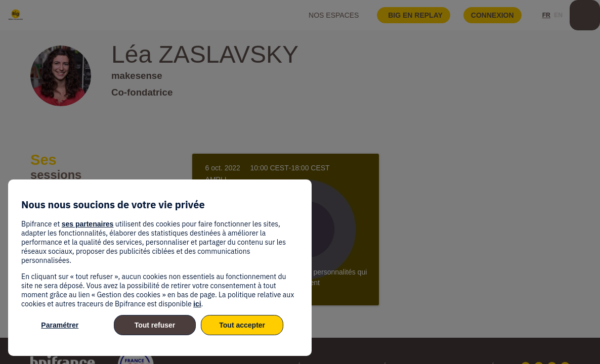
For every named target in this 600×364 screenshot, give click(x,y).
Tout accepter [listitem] (242, 325)
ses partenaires (88, 224)
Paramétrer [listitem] (60, 325)
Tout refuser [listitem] (155, 325)
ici (197, 304)
